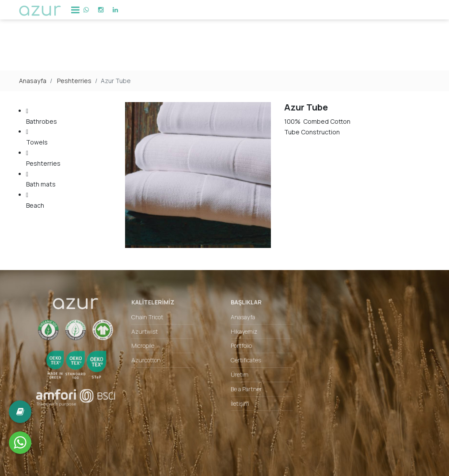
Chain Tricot (158, 324)
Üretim (238, 374)
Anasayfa (33, 81)
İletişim (238, 399)
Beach (43, 200)
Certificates (243, 362)
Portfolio (239, 349)
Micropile (154, 349)
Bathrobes (43, 116)
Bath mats (43, 179)
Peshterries (74, 81)
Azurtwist (155, 337)
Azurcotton (156, 362)
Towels (43, 136)
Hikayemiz (241, 337)
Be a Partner (243, 387)
